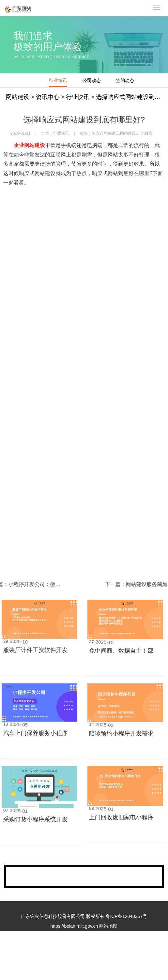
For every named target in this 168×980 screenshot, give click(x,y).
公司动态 (72, 80)
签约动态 (105, 80)
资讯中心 (48, 97)
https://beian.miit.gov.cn (74, 926)
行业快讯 (38, 80)
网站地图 (108, 926)
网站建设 (18, 97)
